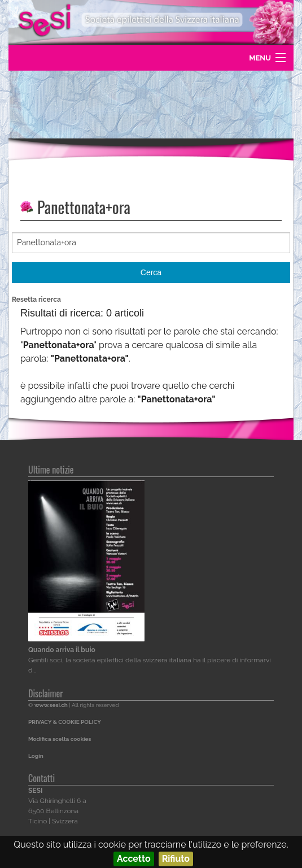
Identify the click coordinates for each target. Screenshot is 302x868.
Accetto (134, 859)
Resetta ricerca (36, 300)
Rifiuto (176, 859)
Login (36, 756)
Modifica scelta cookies (60, 739)
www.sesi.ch (51, 705)
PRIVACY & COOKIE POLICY (65, 722)
